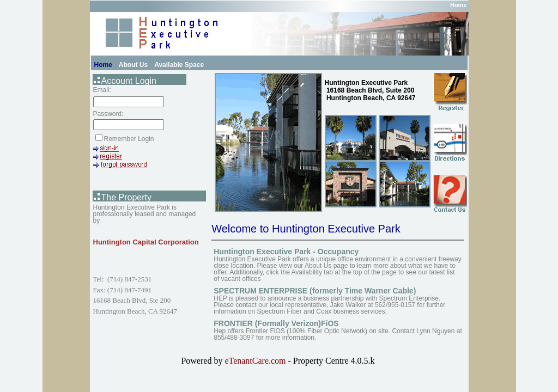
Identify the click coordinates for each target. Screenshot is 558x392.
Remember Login (129, 139)
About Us (133, 65)
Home (459, 5)
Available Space (179, 65)
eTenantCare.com (256, 361)
